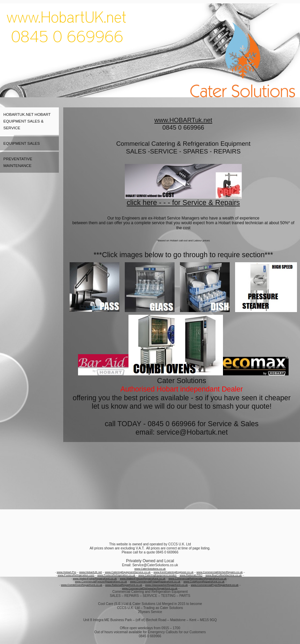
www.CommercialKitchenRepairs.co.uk (219, 572)
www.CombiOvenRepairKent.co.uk (82, 585)
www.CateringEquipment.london (157, 575)
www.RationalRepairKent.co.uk (124, 585)
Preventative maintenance (18, 162)
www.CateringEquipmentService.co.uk (128, 572)
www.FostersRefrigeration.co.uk (116, 575)
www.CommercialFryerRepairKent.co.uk (215, 585)
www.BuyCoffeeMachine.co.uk (224, 575)
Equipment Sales (22, 143)
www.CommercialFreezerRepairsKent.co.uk (101, 582)
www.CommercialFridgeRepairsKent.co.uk (155, 582)
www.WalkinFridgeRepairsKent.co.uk (95, 579)
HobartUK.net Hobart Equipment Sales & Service (27, 121)
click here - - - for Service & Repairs (183, 203)
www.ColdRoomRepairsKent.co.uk (204, 582)
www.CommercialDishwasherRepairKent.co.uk (150, 588)
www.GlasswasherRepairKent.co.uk (167, 585)
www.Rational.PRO (191, 575)
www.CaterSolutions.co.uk (150, 569)
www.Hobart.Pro (67, 572)
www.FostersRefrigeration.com (76, 575)
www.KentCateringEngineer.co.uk (173, 572)
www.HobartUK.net (90, 572)
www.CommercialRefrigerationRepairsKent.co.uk (198, 579)
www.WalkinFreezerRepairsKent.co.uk (143, 579)
